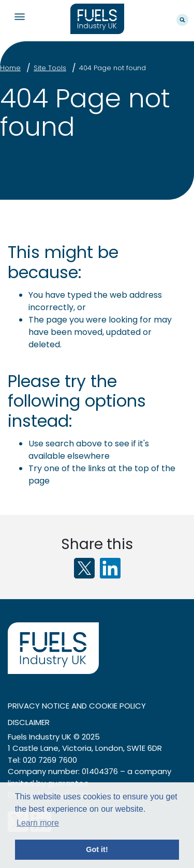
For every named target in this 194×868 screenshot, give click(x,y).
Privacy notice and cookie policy (77, 706)
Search (182, 20)
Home (10, 68)
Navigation (19, 17)
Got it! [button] (97, 849)
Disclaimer (29, 722)
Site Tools (50, 68)
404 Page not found (113, 68)
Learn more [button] (38, 823)
